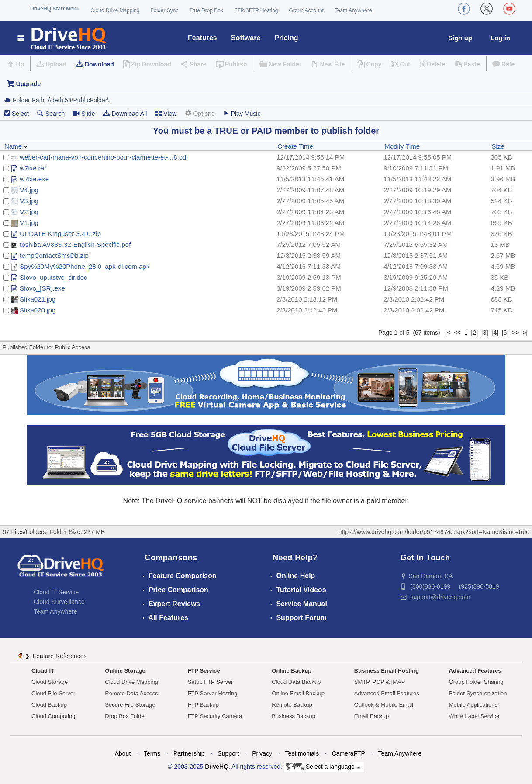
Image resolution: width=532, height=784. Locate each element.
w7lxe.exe (34, 179)
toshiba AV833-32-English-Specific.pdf (75, 245)
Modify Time (402, 146)
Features (202, 38)
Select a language (323, 767)
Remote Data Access (131, 693)
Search (51, 113)
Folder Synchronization (478, 693)
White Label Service (474, 716)
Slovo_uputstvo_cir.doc (53, 277)
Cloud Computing (53, 716)
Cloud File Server (53, 693)
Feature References (60, 656)
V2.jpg (29, 212)
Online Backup (292, 671)
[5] (505, 333)
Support (228, 753)
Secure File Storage (130, 705)
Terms (152, 753)
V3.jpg (29, 201)
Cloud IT (43, 671)
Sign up (460, 38)
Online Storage (125, 671)
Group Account (306, 10)
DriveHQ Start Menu (55, 9)
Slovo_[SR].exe (42, 288)
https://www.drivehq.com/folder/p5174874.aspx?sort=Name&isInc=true (434, 532)
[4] (495, 333)
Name (16, 146)
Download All (125, 113)
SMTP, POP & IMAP (380, 682)
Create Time (295, 146)
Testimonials (302, 753)
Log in (500, 38)
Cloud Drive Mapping (115, 10)
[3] (485, 333)
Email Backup (371, 716)
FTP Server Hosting (213, 693)
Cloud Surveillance (59, 602)
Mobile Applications (473, 705)
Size (498, 146)
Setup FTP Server (211, 682)
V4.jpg (29, 190)
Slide (84, 113)
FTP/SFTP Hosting (256, 10)
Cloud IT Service (56, 592)
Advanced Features (475, 671)
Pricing (286, 38)
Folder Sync (164, 10)
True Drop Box (206, 10)
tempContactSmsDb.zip (54, 255)
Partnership (189, 753)
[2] (475, 333)
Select (20, 114)
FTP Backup (203, 705)
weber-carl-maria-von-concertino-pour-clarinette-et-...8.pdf (104, 157)
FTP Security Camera (215, 716)
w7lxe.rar (33, 168)
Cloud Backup (49, 705)
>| (525, 333)
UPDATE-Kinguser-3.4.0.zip (60, 234)
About (123, 753)
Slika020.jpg (38, 310)
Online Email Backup (298, 693)
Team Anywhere (353, 10)
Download (99, 64)
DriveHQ (217, 767)
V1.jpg (29, 223)
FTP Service (204, 671)
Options (199, 113)
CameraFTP (349, 753)
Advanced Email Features (387, 693)
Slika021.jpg (38, 299)
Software (246, 38)
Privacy (262, 753)
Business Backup (294, 716)
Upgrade (28, 84)
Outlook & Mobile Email (384, 705)
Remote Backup (292, 705)
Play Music (242, 113)
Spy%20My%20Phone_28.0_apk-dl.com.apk (85, 266)
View (166, 113)
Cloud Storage (50, 682)
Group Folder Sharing (476, 682)
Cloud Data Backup (296, 682)
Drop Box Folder (126, 716)
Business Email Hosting (387, 671)
